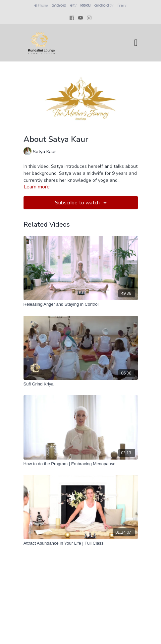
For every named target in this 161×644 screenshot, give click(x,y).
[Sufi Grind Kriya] (81, 384)
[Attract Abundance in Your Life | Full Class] (81, 543)
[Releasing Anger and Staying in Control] (81, 304)
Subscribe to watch (82, 203)
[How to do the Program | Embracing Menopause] (81, 464)
